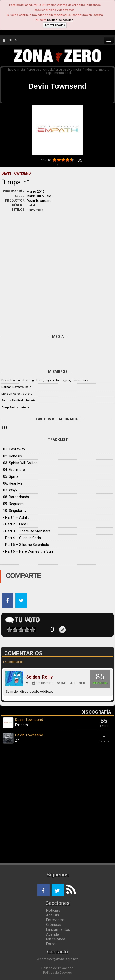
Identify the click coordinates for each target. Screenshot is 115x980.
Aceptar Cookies (55, 25)
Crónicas (54, 925)
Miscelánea (56, 939)
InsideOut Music (39, 196)
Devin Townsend (39, 201)
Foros (51, 944)
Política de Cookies (58, 973)
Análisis (53, 915)
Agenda (53, 934)
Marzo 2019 (35, 192)
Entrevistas (55, 920)
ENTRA (10, 40)
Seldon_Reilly (40, 677)
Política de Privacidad (57, 968)
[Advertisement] (58, 272)
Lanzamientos (58, 929)
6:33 (4, 428)
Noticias (53, 910)
